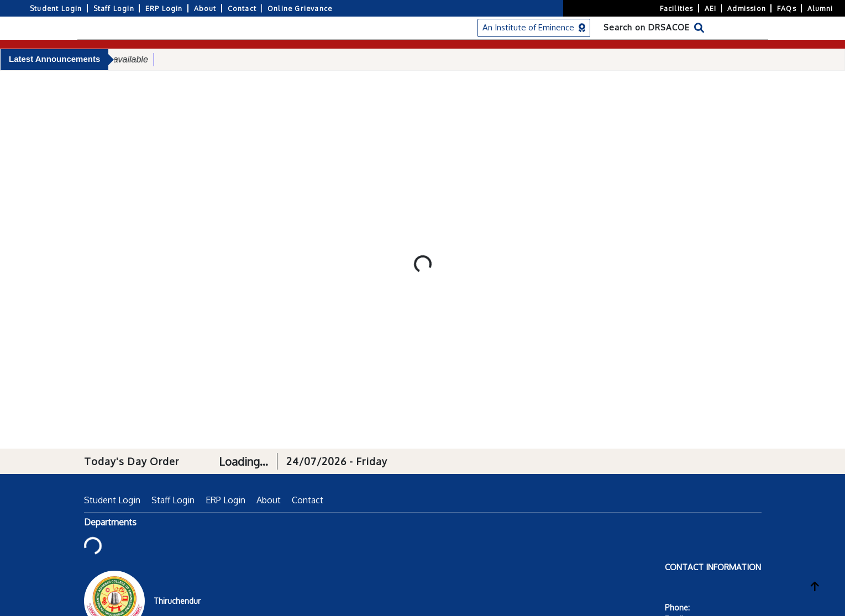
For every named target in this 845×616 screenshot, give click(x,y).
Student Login (56, 8)
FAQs (787, 8)
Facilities (677, 8)
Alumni (820, 8)
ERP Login (164, 8)
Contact (242, 8)
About (205, 8)
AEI (711, 8)
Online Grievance (300, 8)
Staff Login (114, 8)
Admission (747, 8)
